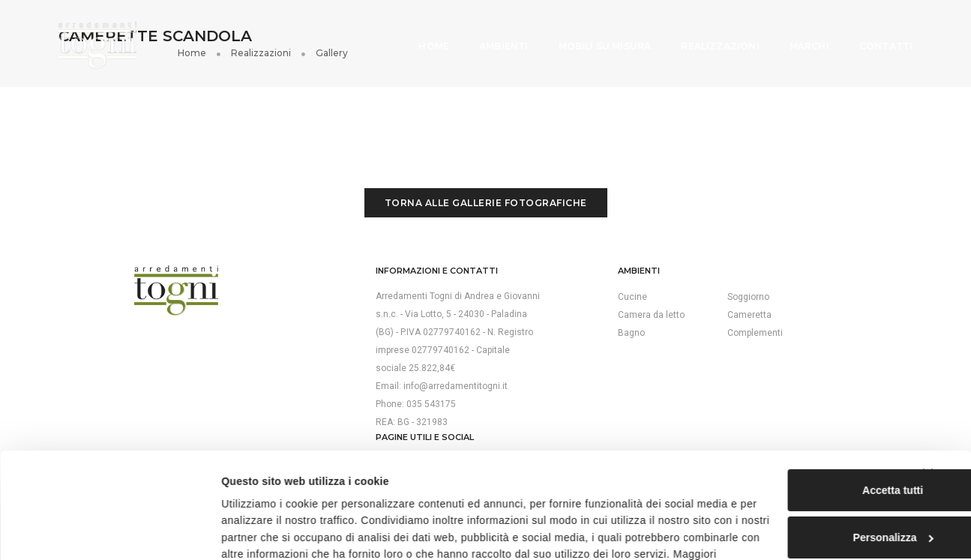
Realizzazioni (709, 37)
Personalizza (810, 459)
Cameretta (617, 302)
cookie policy (495, 493)
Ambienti (492, 37)
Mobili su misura (594, 37)
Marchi (798, 37)
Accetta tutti (809, 412)
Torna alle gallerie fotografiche (486, 190)
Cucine (512, 284)
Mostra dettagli (233, 532)
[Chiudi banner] (948, 396)
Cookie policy (743, 306)
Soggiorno (616, 284)
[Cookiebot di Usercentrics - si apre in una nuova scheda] (97, 532)
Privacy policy (744, 288)
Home (423, 37)
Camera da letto (530, 302)
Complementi (623, 320)
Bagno (511, 320)
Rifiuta (809, 507)
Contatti (875, 37)
